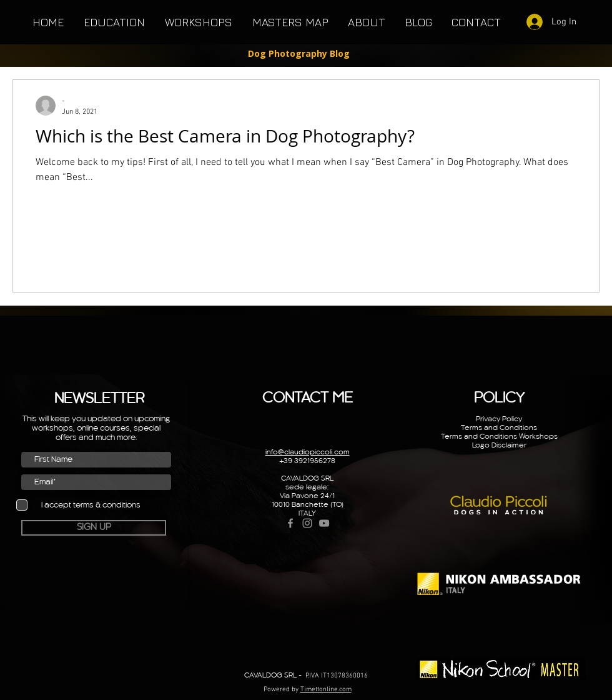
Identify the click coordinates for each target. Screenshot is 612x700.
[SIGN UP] (94, 528)
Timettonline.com (326, 690)
